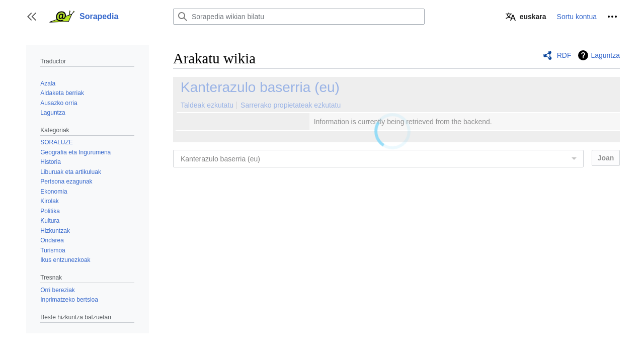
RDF (564, 55)
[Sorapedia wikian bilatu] (299, 17)
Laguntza (605, 55)
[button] (32, 17)
